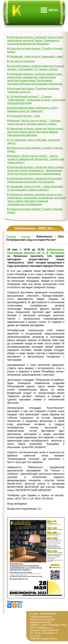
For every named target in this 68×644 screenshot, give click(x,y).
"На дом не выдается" (22, 61)
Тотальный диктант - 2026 (25, 116)
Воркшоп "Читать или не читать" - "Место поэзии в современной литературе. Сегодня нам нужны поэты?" (36, 159)
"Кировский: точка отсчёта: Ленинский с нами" (37, 56)
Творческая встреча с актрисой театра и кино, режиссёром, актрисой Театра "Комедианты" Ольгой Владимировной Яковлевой (35, 40)
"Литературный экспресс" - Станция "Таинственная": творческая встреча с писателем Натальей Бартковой (36, 100)
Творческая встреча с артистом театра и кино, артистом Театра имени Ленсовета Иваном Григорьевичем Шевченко (36, 132)
